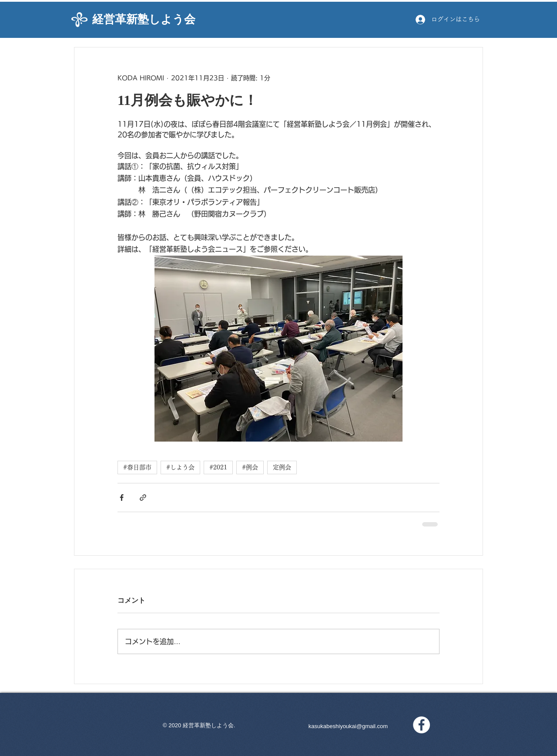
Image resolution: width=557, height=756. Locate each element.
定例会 (282, 467)
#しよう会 (180, 467)
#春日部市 (137, 467)
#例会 (250, 467)
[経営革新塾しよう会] (151, 20)
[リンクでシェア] (143, 498)
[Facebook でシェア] (122, 498)
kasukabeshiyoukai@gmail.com (348, 726)
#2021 (218, 467)
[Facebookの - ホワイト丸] (421, 725)
